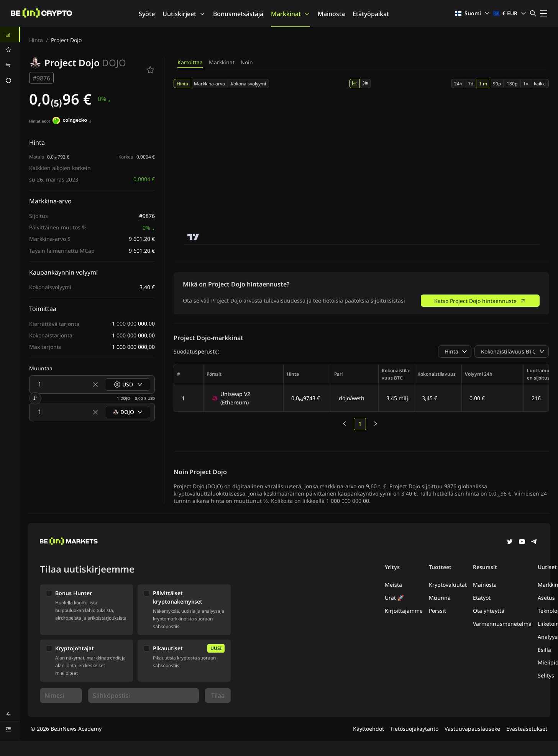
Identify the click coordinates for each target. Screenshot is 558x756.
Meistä (393, 585)
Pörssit (437, 611)
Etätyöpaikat (371, 14)
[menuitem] (10, 34)
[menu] (10, 57)
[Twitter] (510, 542)
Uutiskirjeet (184, 14)
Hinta (36, 40)
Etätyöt (482, 598)
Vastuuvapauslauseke (472, 729)
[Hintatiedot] (70, 121)
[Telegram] (534, 542)
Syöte (147, 14)
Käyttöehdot (368, 729)
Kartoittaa (190, 62)
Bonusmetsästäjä (238, 14)
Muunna (440, 598)
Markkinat (290, 14)
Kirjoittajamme (404, 611)
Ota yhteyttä (489, 611)
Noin (247, 62)
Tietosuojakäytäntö (414, 729)
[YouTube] (522, 542)
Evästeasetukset (527, 729)
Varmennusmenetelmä (502, 624)
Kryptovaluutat (448, 585)
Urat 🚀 (394, 598)
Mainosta (331, 14)
